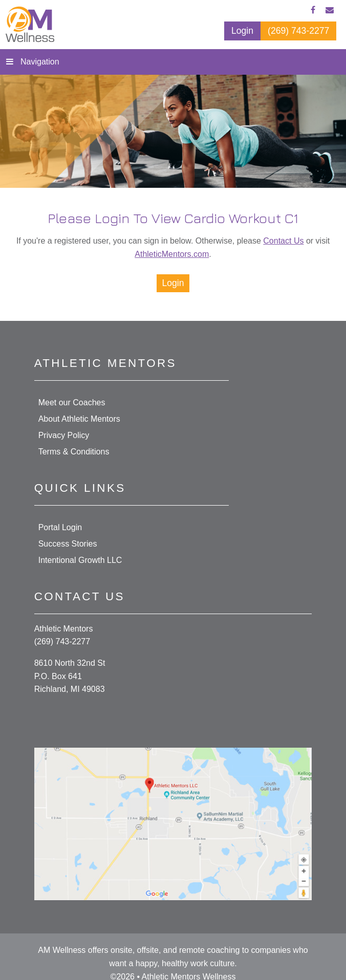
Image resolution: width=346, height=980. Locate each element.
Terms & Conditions (74, 452)
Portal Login (60, 527)
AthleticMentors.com (172, 254)
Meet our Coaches (72, 402)
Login (173, 283)
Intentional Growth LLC (80, 560)
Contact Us (283, 241)
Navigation (40, 62)
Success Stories (68, 544)
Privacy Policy (64, 435)
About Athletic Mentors (79, 419)
